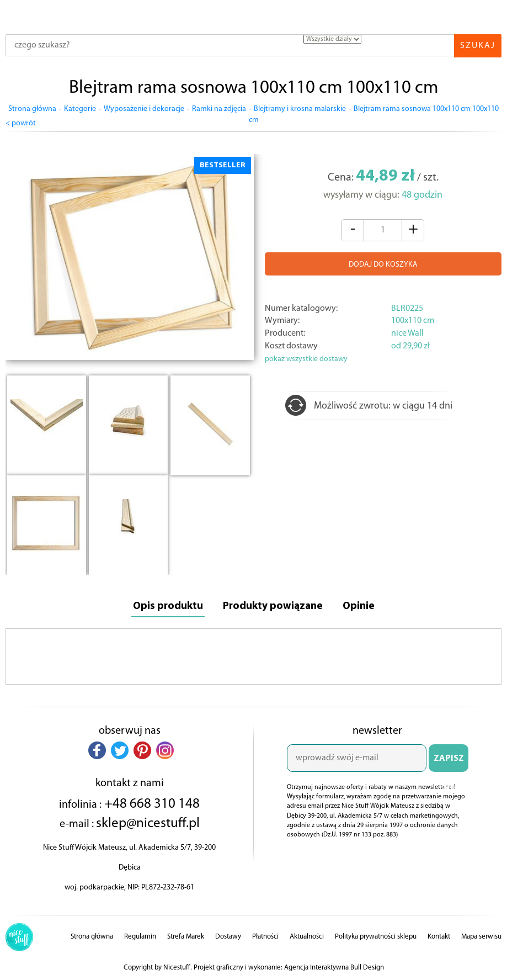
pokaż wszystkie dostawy (306, 357)
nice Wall (407, 331)
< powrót (21, 121)
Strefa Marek (186, 935)
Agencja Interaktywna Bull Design (334, 966)
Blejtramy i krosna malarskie (300, 109)
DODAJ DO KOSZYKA (383, 263)
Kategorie (80, 109)
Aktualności (307, 935)
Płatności (265, 935)
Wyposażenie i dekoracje (144, 109)
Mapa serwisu (481, 935)
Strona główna (32, 109)
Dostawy (228, 935)
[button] (97, 749)
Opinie (361, 605)
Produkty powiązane (273, 605)
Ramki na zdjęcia (219, 109)
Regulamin (140, 935)
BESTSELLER (223, 163)
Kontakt (439, 935)
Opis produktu (166, 605)
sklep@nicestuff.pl (148, 822)
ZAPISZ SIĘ (449, 761)
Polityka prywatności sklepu (376, 935)
